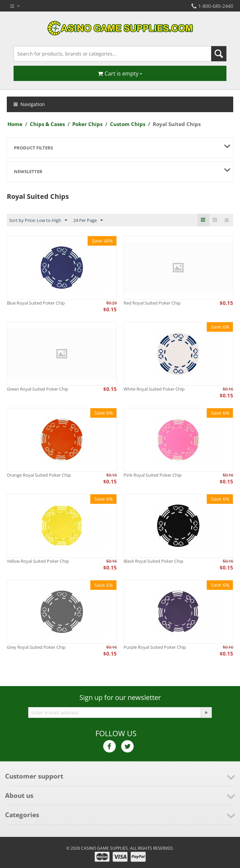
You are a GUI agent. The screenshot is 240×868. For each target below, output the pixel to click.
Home (15, 124)
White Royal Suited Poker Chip (154, 389)
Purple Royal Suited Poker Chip (155, 647)
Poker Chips (87, 124)
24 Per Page (88, 221)
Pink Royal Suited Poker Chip (153, 475)
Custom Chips (128, 124)
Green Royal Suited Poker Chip (38, 389)
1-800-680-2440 (212, 6)
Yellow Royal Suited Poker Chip (38, 561)
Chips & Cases (47, 124)
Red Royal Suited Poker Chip (152, 303)
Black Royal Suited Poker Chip (153, 561)
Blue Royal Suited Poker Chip (36, 303)
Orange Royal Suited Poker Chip (39, 475)
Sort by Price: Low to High (38, 221)
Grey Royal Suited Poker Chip (36, 647)
